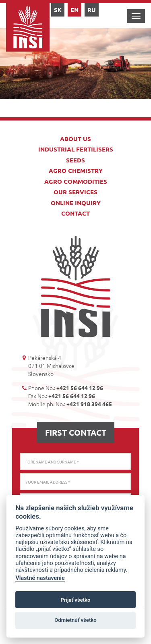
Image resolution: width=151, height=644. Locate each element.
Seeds (75, 160)
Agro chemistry (76, 170)
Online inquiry (76, 203)
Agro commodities (76, 181)
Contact (75, 213)
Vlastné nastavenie (40, 578)
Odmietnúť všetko (75, 620)
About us (75, 139)
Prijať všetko (76, 600)
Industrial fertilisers (76, 149)
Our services (75, 192)
